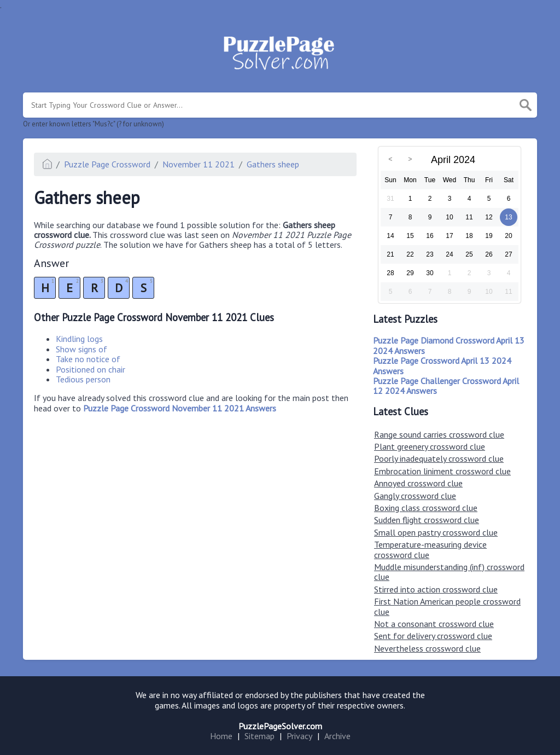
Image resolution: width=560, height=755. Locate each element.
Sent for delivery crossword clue (433, 636)
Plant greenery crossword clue (430, 446)
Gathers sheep (273, 164)
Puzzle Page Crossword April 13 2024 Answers (442, 365)
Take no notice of (88, 359)
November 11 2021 (199, 164)
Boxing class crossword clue (426, 508)
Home (221, 736)
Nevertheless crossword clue (427, 648)
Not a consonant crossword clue (434, 624)
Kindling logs (79, 339)
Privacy (299, 736)
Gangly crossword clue (415, 496)
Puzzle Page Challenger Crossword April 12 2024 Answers (446, 386)
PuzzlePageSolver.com (280, 726)
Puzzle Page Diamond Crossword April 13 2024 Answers (449, 345)
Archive (337, 736)
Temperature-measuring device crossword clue (430, 549)
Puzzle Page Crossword (107, 164)
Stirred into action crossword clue (436, 589)
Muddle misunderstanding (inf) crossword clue (449, 572)
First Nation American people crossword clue (447, 606)
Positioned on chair (91, 369)
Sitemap (259, 736)
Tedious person (83, 379)
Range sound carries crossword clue (439, 434)
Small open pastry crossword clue (436, 532)
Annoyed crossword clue (418, 483)
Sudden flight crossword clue (427, 520)
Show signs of (81, 349)
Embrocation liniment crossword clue (442, 471)
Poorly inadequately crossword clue (439, 458)
